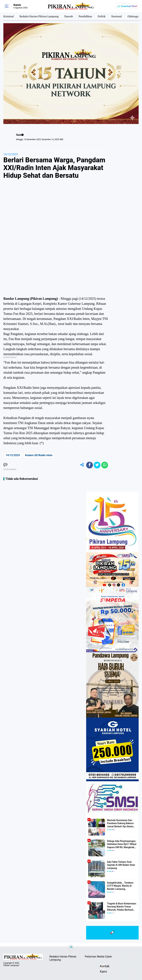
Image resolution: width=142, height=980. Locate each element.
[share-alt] (82, 465)
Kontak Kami (103, 967)
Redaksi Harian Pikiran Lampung (39, 16)
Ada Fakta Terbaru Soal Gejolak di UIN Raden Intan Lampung (121, 865)
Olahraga (133, 16)
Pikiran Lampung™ (12, 965)
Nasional (117, 16)
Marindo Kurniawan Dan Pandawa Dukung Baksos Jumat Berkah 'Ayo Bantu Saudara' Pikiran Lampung (121, 823)
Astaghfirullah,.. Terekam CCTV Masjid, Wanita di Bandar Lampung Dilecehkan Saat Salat (120, 886)
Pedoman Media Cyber (98, 957)
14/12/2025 (11, 154)
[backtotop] (71, 948)
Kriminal (9, 16)
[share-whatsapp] (105, 465)
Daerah (69, 16)
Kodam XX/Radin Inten (39, 455)
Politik (102, 16)
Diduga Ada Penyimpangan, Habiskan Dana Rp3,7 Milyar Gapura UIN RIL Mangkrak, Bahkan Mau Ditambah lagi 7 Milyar (122, 844)
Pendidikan (85, 16)
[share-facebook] (90, 465)
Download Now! (129, 6)
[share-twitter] (97, 465)
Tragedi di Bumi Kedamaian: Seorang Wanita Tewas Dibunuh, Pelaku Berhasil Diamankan (122, 907)
